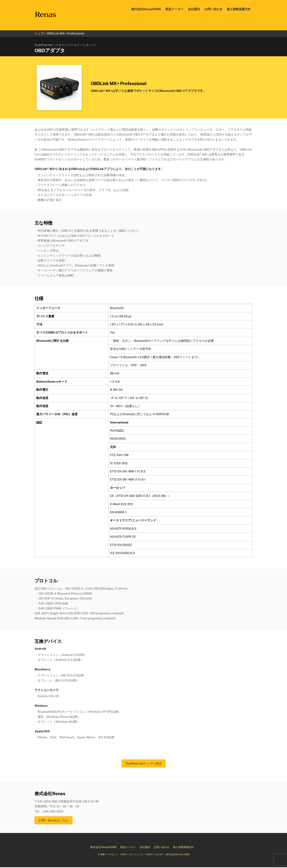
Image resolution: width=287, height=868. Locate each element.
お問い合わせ (213, 9)
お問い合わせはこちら (54, 821)
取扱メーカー (174, 9)
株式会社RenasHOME (146, 9)
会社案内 (194, 9)
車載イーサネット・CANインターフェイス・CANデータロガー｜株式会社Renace (142, 855)
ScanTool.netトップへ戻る (144, 764)
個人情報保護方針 (239, 9)
